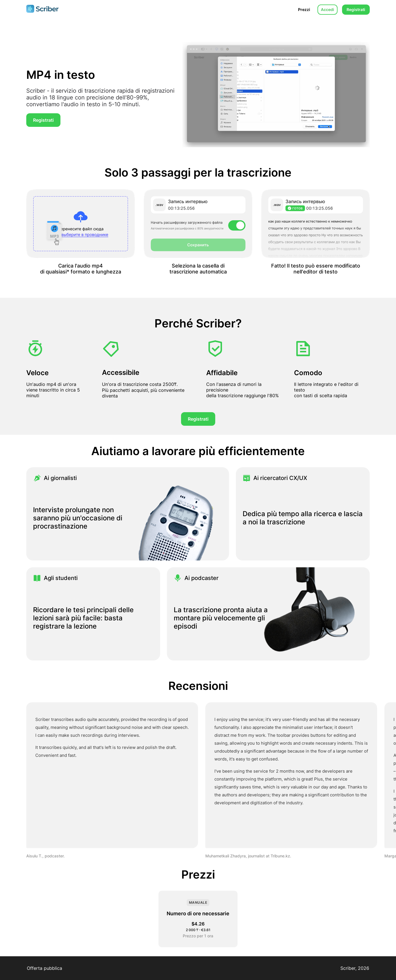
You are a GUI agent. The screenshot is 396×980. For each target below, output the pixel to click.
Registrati (356, 9)
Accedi (328, 9)
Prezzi (304, 9)
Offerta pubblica (44, 968)
